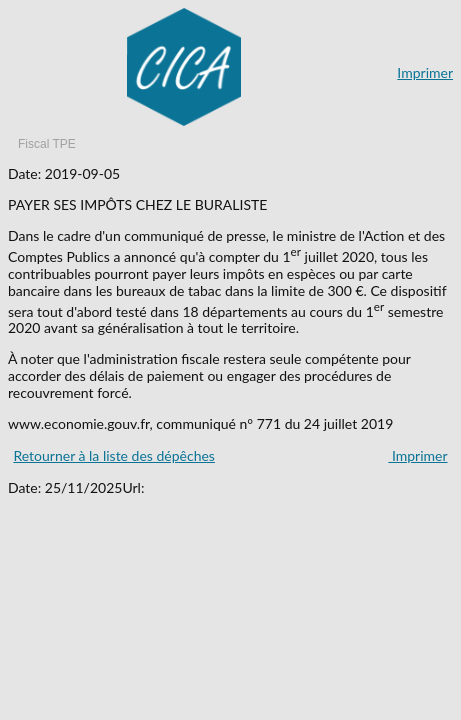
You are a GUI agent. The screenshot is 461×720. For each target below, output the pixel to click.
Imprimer (425, 72)
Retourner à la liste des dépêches (113, 455)
